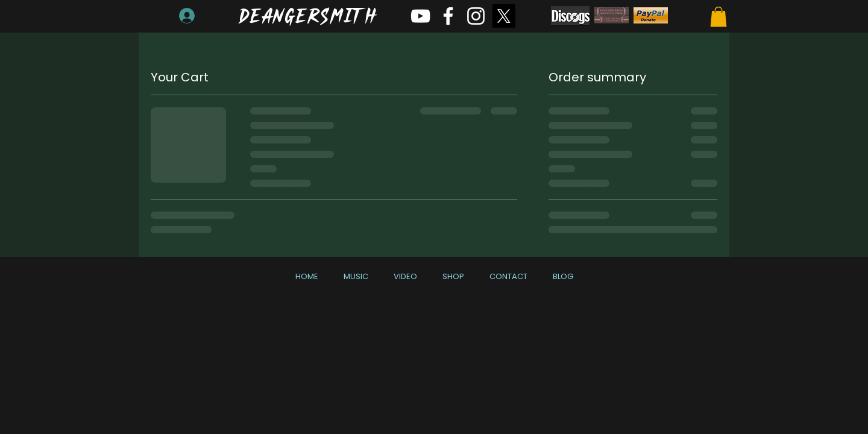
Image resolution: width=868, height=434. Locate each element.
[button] (719, 17)
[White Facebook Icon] (448, 16)
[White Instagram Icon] (476, 16)
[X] (504, 16)
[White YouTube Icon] (420, 16)
